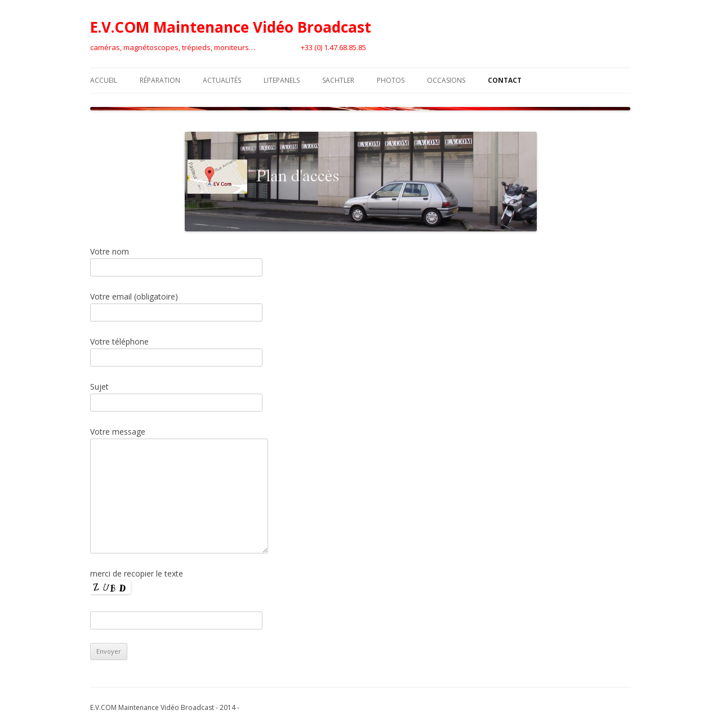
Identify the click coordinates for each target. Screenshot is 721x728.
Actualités (222, 80)
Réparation (160, 80)
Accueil (104, 80)
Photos (391, 80)
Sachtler (338, 80)
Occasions (446, 80)
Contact (505, 80)
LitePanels (282, 80)
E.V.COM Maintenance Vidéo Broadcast (231, 27)
